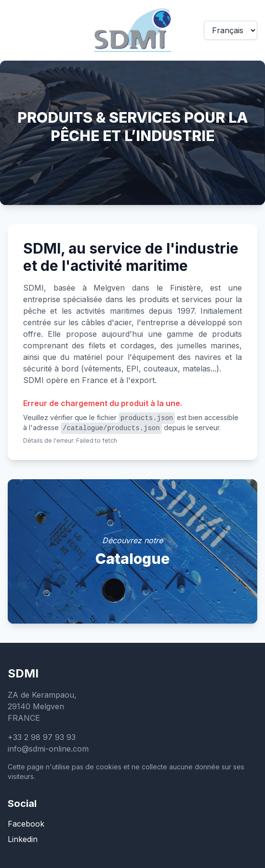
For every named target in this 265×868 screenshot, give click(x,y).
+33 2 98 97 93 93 (42, 737)
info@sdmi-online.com (48, 749)
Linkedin (23, 839)
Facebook (26, 824)
